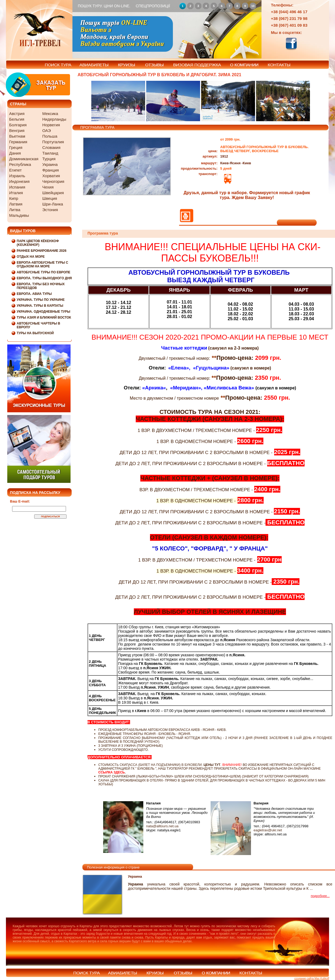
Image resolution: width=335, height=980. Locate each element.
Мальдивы (19, 215)
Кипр (14, 198)
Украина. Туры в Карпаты (40, 306)
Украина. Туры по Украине (41, 300)
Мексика (50, 114)
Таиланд (50, 153)
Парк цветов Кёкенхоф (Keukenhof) (38, 243)
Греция (16, 147)
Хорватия (51, 176)
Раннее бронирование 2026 (42, 251)
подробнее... (320, 896)
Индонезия (19, 181)
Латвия (16, 204)
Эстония (50, 210)
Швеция (50, 198)
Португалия (53, 142)
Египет (15, 170)
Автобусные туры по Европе (43, 272)
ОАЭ (47, 130)
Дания (15, 153)
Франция (50, 170)
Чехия (48, 187)
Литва (15, 210)
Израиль (17, 176)
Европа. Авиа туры (34, 294)
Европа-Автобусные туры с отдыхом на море (42, 264)
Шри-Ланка (53, 204)
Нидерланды (54, 119)
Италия (16, 193)
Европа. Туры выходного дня (44, 278)
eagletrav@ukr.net (268, 830)
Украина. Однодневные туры (43, 312)
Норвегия (51, 125)
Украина (50, 164)
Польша (50, 136)
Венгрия (17, 130)
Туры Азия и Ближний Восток (44, 318)
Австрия (17, 114)
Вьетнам (17, 136)
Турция (49, 159)
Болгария (18, 125)
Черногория (53, 181)
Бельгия (17, 119)
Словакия (51, 147)
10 (253, 6)
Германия (18, 142)
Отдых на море (31, 257)
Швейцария (53, 193)
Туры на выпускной (35, 333)
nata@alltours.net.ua (162, 826)
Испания (17, 187)
